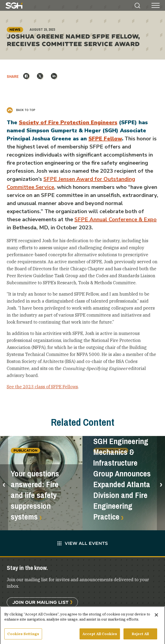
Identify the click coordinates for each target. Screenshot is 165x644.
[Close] (156, 617)
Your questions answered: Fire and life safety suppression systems (35, 495)
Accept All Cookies (100, 636)
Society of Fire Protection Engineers (68, 122)
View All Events (83, 543)
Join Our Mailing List (40, 602)
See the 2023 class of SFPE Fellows (42, 387)
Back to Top (21, 110)
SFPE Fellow (105, 139)
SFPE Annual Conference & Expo (116, 219)
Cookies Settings (23, 636)
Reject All (140, 636)
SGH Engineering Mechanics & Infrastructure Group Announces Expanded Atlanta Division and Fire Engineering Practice (122, 479)
